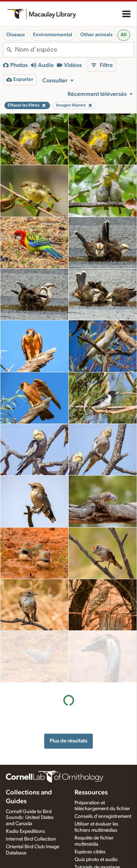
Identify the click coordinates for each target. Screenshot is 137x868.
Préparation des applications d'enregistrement (93, 844)
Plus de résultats (68, 689)
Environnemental (53, 35)
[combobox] (74, 50)
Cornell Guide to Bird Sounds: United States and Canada (30, 774)
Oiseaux (16, 35)
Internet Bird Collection (31, 796)
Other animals (96, 35)
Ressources (91, 749)
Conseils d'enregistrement (103, 773)
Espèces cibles (90, 808)
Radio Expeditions (25, 788)
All (124, 35)
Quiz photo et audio (96, 816)
